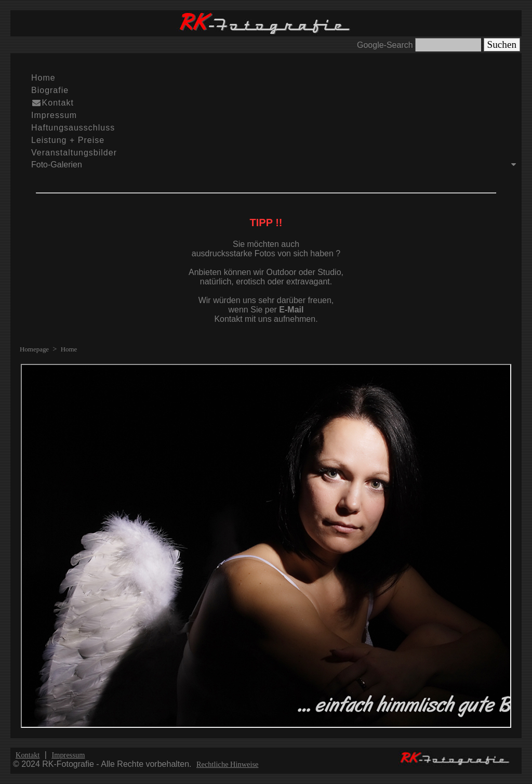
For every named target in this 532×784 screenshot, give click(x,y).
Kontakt (52, 103)
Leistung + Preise (68, 140)
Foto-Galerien (276, 165)
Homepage (34, 349)
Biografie (50, 90)
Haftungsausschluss (73, 128)
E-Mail (291, 310)
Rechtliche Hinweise (227, 764)
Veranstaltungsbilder (74, 153)
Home (43, 78)
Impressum (54, 115)
